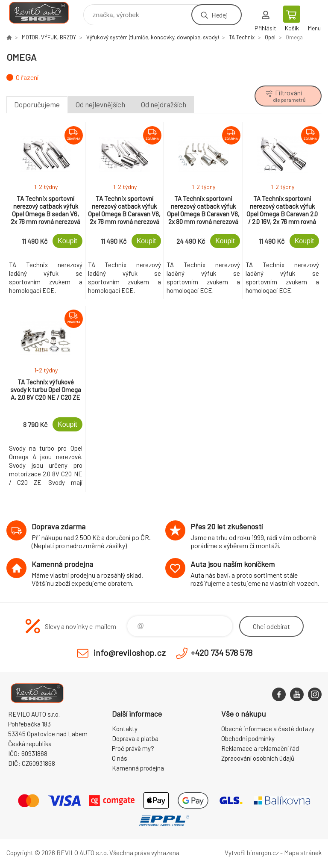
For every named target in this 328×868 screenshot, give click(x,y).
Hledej (219, 15)
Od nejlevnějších (100, 104)
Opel (270, 37)
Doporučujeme (37, 104)
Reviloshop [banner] (44, 13)
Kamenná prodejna (138, 768)
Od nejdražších (164, 104)
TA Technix (242, 37)
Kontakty (125, 729)
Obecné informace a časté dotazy (268, 729)
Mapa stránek (303, 853)
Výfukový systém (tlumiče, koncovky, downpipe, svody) (152, 37)
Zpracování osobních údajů (258, 758)
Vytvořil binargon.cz (252, 853)
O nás (120, 758)
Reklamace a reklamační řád (260, 748)
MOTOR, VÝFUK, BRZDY (49, 37)
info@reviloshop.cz (130, 652)
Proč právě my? (133, 748)
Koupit (67, 241)
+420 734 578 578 (221, 652)
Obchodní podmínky (248, 738)
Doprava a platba (135, 738)
